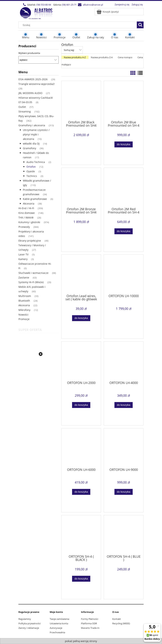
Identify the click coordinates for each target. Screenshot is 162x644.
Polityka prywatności (30, 623)
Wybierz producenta (29, 53)
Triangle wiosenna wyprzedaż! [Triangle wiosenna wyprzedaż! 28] (37, 84)
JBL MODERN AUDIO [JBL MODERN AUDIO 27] (30, 93)
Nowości (23, 315)
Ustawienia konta (59, 623)
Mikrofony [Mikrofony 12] (24, 310)
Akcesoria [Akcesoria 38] (29, 204)
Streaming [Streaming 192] (25, 111)
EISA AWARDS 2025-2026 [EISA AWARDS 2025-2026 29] (33, 79)
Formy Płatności (90, 619)
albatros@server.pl (93, 5)
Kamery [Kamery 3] (23, 259)
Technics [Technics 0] (32, 176)
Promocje (24, 319)
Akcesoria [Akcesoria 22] (24, 305)
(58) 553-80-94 (44, 5)
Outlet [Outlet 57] (22, 107)
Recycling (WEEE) (121, 623)
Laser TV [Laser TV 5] (23, 254)
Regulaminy (25, 619)
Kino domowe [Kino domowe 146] (27, 213)
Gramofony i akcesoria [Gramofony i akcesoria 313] (32, 125)
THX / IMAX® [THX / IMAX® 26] (26, 218)
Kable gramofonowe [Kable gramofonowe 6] (35, 199)
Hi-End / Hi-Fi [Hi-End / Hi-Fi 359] (26, 208)
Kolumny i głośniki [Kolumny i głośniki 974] (29, 222)
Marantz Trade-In (90, 628)
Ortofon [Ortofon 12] (31, 167)
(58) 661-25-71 (69, 5)
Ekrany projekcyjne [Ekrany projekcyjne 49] (30, 241)
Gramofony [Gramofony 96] (30, 148)
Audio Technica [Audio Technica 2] (36, 162)
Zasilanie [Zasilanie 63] (24, 277)
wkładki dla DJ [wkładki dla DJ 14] (31, 144)
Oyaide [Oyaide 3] (31, 171)
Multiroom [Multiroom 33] (25, 296)
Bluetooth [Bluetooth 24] (24, 301)
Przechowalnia (57, 632)
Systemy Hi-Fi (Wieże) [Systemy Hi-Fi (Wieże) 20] (31, 282)
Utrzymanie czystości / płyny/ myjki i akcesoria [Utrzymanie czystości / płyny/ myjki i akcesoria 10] (36, 134)
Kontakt (117, 619)
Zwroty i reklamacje (29, 628)
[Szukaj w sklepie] (78, 25)
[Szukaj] (140, 25)
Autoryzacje (56, 628)
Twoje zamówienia (59, 619)
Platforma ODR (89, 623)
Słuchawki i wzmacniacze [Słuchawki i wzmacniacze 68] (33, 273)
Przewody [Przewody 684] (24, 227)
